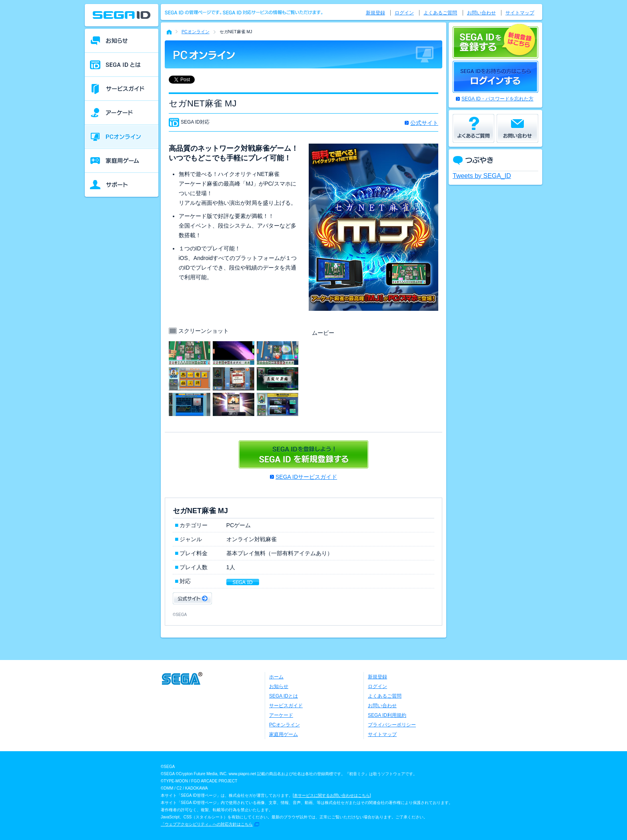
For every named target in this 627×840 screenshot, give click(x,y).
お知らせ (279, 686)
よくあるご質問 (440, 13)
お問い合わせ (481, 13)
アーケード (281, 715)
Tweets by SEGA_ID (482, 176)
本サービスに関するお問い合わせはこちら (332, 795)
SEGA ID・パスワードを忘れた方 (497, 99)
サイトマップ (520, 13)
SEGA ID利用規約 (387, 715)
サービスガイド (286, 706)
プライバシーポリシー (392, 725)
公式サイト (424, 123)
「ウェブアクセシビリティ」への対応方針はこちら (207, 824)
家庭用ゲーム (284, 734)
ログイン (404, 13)
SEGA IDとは (284, 696)
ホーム (276, 677)
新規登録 (375, 13)
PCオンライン (196, 32)
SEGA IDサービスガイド (306, 477)
